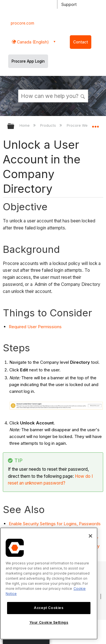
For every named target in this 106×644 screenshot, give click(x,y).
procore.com (22, 23)
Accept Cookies (49, 608)
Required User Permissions (35, 327)
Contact (81, 42)
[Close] (90, 536)
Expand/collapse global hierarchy (14, 127)
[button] (83, 96)
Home (25, 125)
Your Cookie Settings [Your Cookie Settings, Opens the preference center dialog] (49, 622)
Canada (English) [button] (32, 42)
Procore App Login (28, 61)
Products (49, 125)
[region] (49, 583)
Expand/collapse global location (95, 124)
